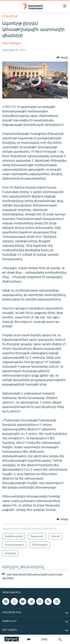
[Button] (62, 57)
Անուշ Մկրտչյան (12, 43)
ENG (45, 639)
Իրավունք (10, 16)
